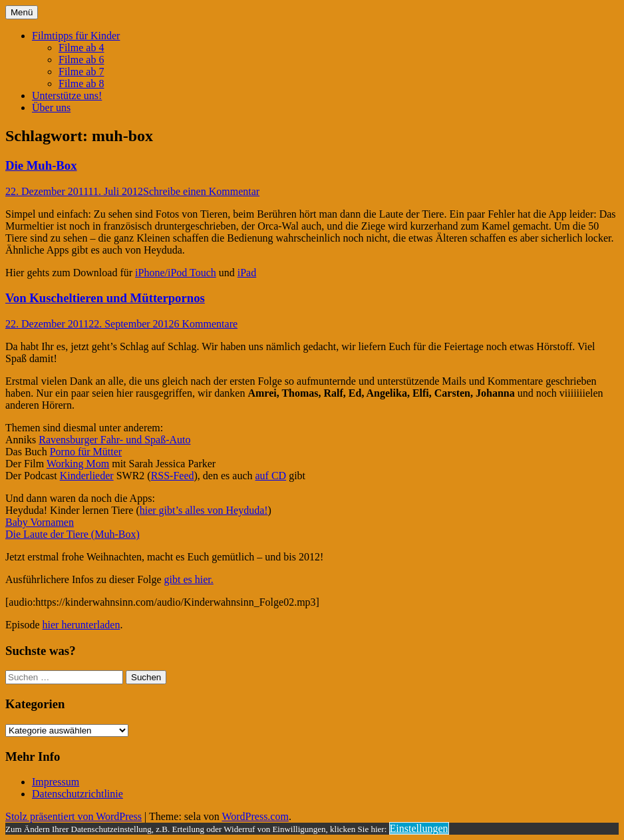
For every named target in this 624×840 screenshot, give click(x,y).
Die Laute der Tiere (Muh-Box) (73, 534)
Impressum (56, 782)
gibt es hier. (189, 579)
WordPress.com (255, 816)
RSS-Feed (173, 476)
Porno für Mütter (86, 452)
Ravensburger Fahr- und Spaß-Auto (114, 440)
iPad (247, 273)
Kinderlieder (87, 476)
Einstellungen (419, 828)
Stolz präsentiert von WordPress (74, 816)
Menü (22, 12)
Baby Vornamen (40, 522)
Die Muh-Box (41, 165)
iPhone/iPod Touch (176, 273)
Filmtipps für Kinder (76, 36)
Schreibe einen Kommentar (201, 191)
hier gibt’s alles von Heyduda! (204, 510)
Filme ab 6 (81, 60)
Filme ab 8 (81, 84)
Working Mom (78, 464)
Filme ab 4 (81, 48)
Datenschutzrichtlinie (78, 794)
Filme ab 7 (81, 72)
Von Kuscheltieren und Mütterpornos (105, 298)
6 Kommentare (206, 324)
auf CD (271, 476)
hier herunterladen (81, 625)
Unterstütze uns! (67, 96)
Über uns (51, 107)
